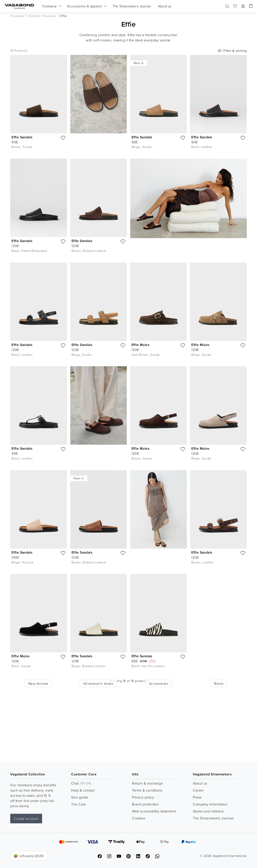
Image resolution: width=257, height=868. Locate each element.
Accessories (159, 739)
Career (198, 790)
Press (197, 797)
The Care (79, 804)
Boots (219, 739)
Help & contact (83, 790)
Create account (26, 819)
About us (200, 783)
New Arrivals (38, 739)
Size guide (80, 797)
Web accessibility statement (154, 811)
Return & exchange (147, 783)
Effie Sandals (22, 137)
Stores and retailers (208, 811)
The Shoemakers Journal (213, 818)
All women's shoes (98, 739)
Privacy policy (143, 797)
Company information (210, 804)
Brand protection (146, 804)
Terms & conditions (147, 790)
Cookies (139, 818)
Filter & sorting (232, 51)
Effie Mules (140, 345)
